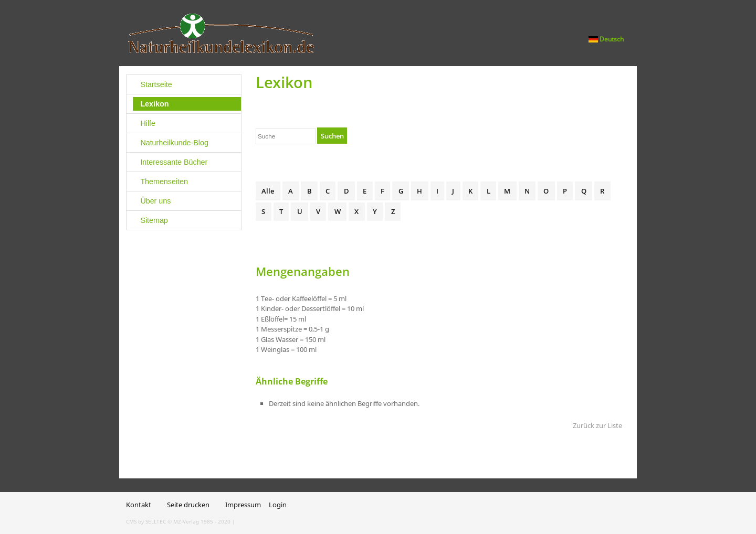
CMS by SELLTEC (146, 521)
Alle (268, 191)
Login (278, 505)
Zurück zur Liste (597, 425)
